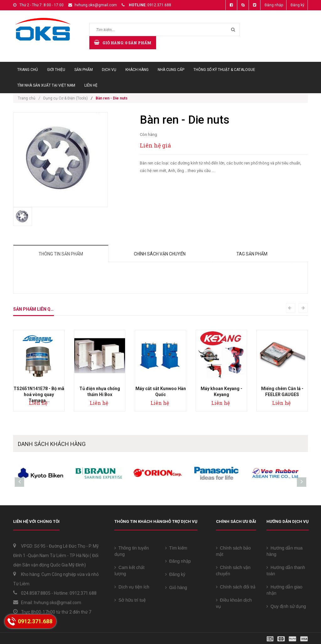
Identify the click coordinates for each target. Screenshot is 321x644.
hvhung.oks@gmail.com (96, 5)
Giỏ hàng (176, 588)
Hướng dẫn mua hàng (284, 551)
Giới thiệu (56, 70)
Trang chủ (28, 70)
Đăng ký (297, 5)
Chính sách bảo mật (233, 551)
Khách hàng (137, 70)
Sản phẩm (84, 70)
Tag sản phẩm (252, 254)
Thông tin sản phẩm (61, 254)
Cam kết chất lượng (129, 571)
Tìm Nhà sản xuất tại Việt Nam (46, 85)
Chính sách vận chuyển (160, 254)
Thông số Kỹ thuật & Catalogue (224, 70)
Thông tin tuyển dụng (132, 551)
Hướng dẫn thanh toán (286, 571)
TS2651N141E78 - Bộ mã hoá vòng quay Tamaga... (39, 394)
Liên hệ (91, 85)
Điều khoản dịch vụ (234, 603)
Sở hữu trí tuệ (130, 600)
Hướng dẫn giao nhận (284, 590)
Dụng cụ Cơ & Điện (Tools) (66, 98)
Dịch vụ (109, 70)
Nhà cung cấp (171, 70)
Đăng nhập (274, 5)
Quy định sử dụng (286, 606)
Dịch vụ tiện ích (132, 587)
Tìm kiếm (176, 548)
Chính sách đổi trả (236, 587)
